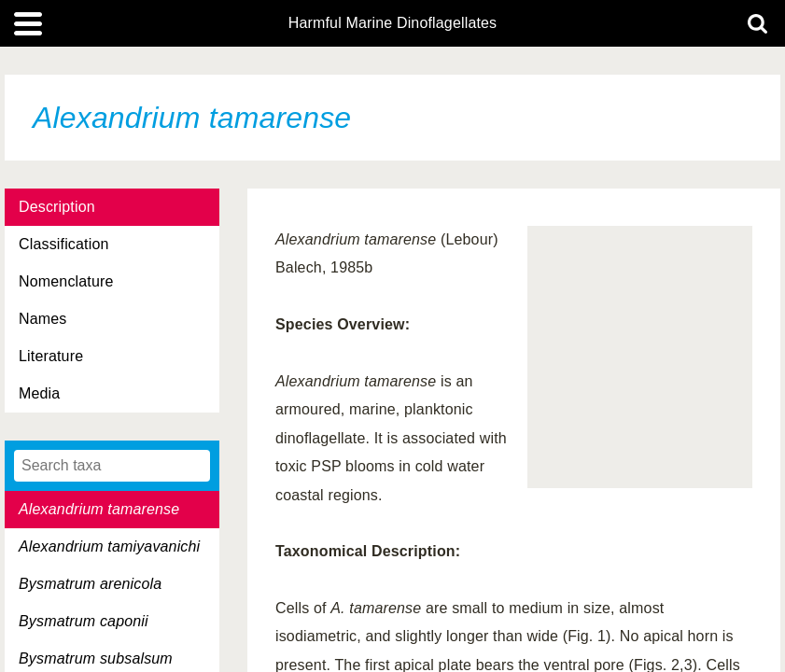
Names (42, 319)
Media (39, 393)
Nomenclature (66, 281)
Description (57, 207)
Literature (51, 356)
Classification (64, 244)
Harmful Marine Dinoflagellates (393, 23)
